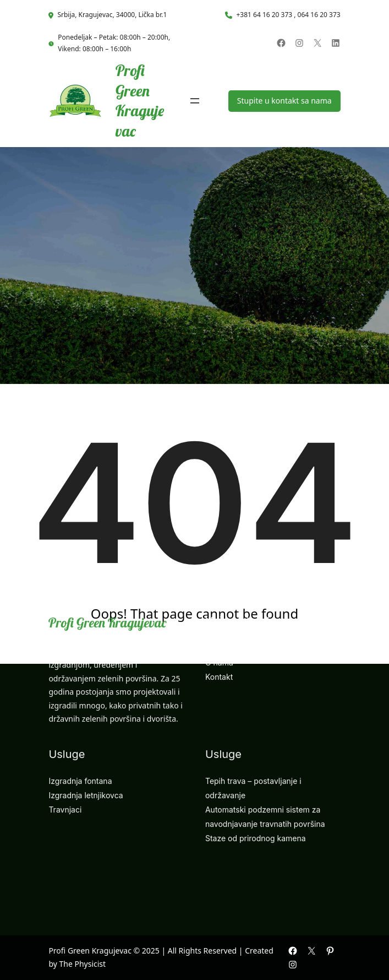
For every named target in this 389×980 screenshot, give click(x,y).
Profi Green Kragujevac (140, 101)
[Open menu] (195, 101)
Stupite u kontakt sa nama (284, 101)
